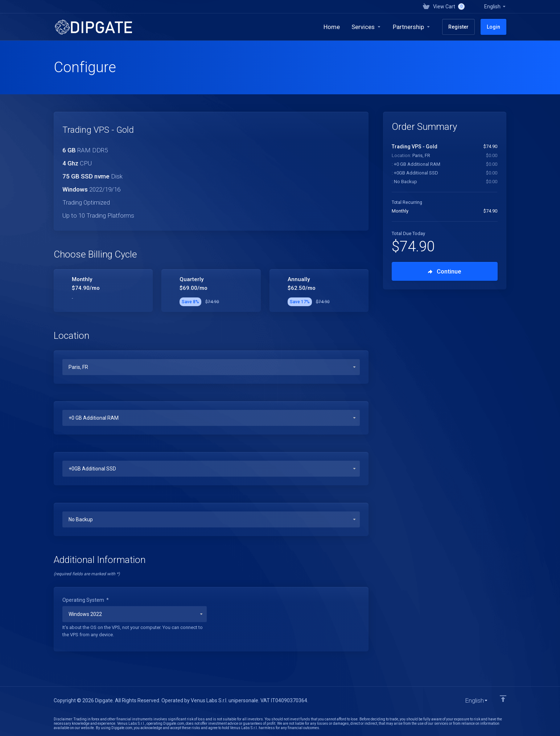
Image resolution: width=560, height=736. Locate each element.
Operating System (86, 600)
